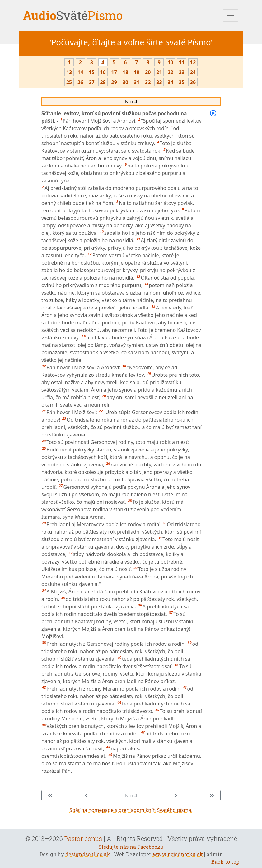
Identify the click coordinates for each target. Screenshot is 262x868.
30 (125, 82)
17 (114, 72)
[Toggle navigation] (231, 16)
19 (137, 72)
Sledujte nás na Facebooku (131, 847)
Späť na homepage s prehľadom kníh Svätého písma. (131, 810)
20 (148, 72)
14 (80, 72)
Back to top (225, 862)
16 (103, 72)
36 (193, 82)
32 (148, 82)
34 (170, 82)
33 (159, 82)
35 (182, 82)
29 (114, 82)
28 (103, 82)
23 (182, 72)
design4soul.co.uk (88, 854)
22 (170, 72)
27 (91, 82)
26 (80, 82)
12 (193, 62)
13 (69, 72)
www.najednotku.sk (178, 854)
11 (182, 62)
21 (159, 72)
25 (69, 82)
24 (193, 72)
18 (125, 72)
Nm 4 (131, 101)
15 (91, 72)
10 (170, 62)
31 (137, 82)
